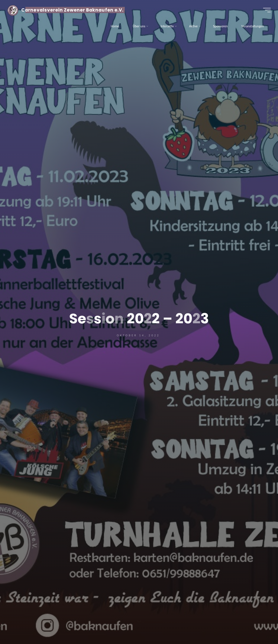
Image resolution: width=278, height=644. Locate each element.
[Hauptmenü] (266, 10)
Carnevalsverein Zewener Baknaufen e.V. (74, 10)
